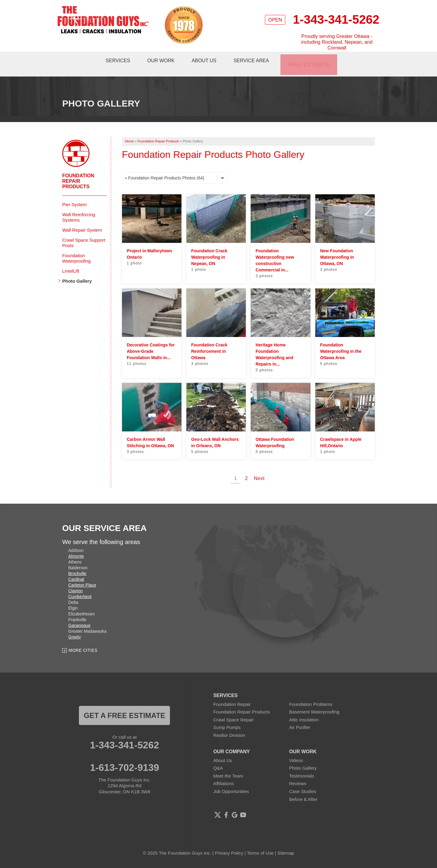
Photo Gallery (77, 272)
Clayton (75, 582)
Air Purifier (300, 718)
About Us (208, 59)
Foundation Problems (311, 695)
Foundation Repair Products (78, 172)
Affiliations (224, 775)
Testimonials (302, 767)
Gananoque (79, 616)
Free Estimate (311, 59)
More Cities (83, 642)
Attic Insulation (304, 711)
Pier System (75, 195)
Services (119, 59)
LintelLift (71, 262)
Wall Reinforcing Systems (79, 208)
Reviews (298, 775)
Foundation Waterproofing (76, 249)
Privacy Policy (229, 844)
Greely (75, 628)
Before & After (303, 790)
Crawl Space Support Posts (84, 234)
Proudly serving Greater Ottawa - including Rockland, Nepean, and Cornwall (337, 42)
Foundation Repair (232, 695)
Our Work (163, 59)
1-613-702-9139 (124, 759)
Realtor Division (229, 726)
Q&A (218, 759)
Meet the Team (228, 767)
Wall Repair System (82, 221)
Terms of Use (260, 844)
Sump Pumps (227, 718)
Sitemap (286, 844)
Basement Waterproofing (314, 703)
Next (259, 470)
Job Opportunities (231, 783)
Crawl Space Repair (234, 711)
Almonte (76, 547)
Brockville (77, 564)
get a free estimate (124, 706)
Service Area (256, 59)
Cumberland (80, 587)
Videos (296, 751)
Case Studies (303, 783)
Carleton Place (82, 576)
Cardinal (76, 570)
